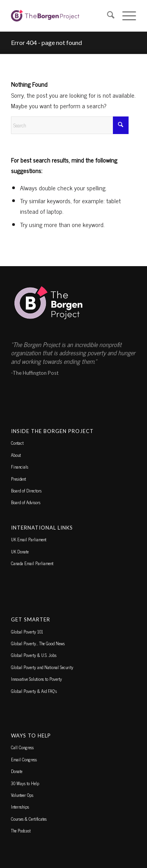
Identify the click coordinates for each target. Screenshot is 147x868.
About (16, 455)
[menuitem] (107, 16)
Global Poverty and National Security (42, 667)
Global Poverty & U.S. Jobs (34, 655)
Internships (20, 807)
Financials (20, 467)
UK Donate (20, 551)
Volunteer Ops (22, 795)
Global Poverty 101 (27, 632)
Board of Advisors (26, 502)
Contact (17, 443)
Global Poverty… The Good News (38, 643)
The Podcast (21, 830)
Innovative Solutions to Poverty (36, 679)
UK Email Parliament (29, 539)
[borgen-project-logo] (61, 16)
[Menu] (125, 16)
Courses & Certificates (29, 819)
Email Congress (24, 759)
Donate (17, 771)
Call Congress (22, 747)
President (18, 479)
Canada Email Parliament (32, 563)
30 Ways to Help (25, 783)
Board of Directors (26, 490)
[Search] (107, 16)
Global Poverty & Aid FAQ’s (34, 691)
